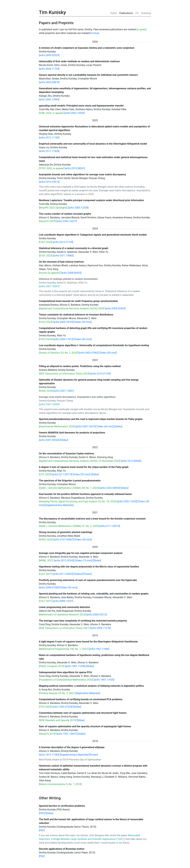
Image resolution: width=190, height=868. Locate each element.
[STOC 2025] (46, 256)
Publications (126, 13)
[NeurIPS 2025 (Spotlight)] (53, 208)
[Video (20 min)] (83, 322)
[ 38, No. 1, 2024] (69, 488)
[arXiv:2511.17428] (49, 151)
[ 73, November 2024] (79, 461)
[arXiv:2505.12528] (78, 208)
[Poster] (87, 574)
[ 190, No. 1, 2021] (64, 649)
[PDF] (42, 813)
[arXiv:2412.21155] (63, 242)
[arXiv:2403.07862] (89, 353)
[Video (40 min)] (108, 353)
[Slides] (119, 426)
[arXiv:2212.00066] (131, 461)
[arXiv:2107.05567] (64, 540)
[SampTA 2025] (47, 221)
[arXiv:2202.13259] (127, 501)
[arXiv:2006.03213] (97, 615)
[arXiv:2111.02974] (110, 526)
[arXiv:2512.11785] (49, 138)
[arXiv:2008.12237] (63, 601)
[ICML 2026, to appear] (51, 113)
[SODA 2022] (46, 540)
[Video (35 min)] (82, 474)
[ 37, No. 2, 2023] (69, 526)
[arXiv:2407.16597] (49, 286)
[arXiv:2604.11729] (49, 69)
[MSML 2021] (46, 560)
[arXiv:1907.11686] (99, 649)
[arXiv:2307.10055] (49, 404)
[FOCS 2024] (46, 322)
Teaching (146, 13)
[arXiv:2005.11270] (100, 628)
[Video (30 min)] (83, 540)
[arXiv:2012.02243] (64, 560)
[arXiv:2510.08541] (75, 168)
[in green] (141, 29)
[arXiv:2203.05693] (110, 488)
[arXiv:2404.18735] (63, 322)
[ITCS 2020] (45, 707)
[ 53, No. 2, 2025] (58, 353)
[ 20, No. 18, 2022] (78, 501)
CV (137, 13)
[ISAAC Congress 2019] (52, 666)
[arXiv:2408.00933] (71, 273)
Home (114, 13)
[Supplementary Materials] (59, 505)
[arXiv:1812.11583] (49, 755)
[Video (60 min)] (105, 426)
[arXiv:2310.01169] (100, 374)
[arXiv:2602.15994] (49, 99)
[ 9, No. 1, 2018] (60, 784)
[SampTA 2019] (47, 734)
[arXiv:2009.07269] (49, 588)
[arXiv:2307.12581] (64, 391)
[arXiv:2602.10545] (74, 113)
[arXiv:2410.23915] (49, 182)
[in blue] (95, 33)
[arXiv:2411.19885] (63, 256)
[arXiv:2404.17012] (63, 339)
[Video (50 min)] (83, 339)
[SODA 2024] (46, 391)
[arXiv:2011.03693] (63, 574)
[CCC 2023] (45, 474)
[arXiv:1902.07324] (62, 707)
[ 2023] (66, 680)
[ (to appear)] (50, 273)
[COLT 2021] (46, 574)
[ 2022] (62, 615)
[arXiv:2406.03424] (115, 308)
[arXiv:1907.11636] (75, 666)
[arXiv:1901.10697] (66, 734)
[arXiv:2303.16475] (86, 426)
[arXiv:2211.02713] (62, 474)
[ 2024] (64, 374)
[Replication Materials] (88, 693)
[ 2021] (64, 628)
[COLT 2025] (46, 242)
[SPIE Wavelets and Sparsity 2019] (57, 720)
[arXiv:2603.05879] (49, 82)
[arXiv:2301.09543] (49, 440)
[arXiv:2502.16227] (66, 221)
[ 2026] (72, 308)
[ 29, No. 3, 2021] (57, 693)
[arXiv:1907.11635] (104, 680)
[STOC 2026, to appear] (51, 168)
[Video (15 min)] (84, 560)
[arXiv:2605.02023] (49, 55)
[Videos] (78, 574)
